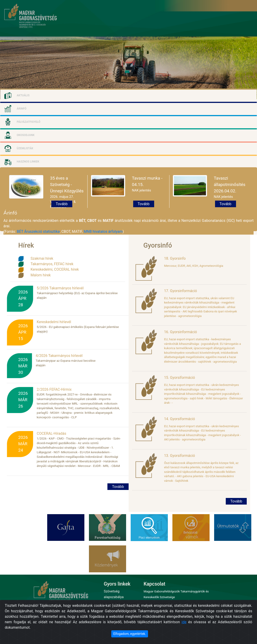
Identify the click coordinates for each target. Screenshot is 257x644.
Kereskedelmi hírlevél (54, 322)
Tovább (62, 204)
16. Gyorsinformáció (180, 332)
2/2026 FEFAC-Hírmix (54, 389)
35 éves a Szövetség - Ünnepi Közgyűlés (67, 185)
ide (184, 622)
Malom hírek (41, 275)
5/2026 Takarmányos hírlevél (60, 288)
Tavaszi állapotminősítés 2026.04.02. (230, 185)
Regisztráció (193, 6)
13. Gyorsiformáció (179, 456)
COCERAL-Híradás (51, 433)
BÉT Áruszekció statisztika (38, 232)
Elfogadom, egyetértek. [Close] (130, 634)
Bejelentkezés (210, 6)
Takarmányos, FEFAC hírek (52, 264)
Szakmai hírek (42, 258)
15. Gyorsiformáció (179, 378)
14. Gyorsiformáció (179, 419)
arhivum (228, 33)
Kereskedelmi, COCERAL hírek (55, 269)
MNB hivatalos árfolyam (103, 232)
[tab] (128, 95)
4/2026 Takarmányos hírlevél (59, 356)
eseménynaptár (206, 33)
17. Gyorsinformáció (180, 291)
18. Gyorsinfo (175, 258)
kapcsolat (247, 33)
